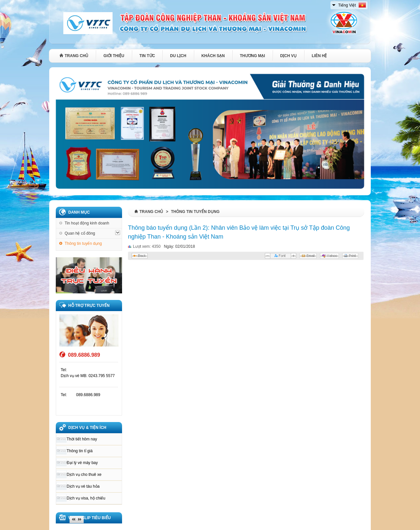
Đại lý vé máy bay (82, 463)
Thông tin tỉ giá (80, 451)
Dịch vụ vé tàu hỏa (83, 486)
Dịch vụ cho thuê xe (84, 475)
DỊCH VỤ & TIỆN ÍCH (87, 428)
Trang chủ (151, 212)
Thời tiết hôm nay (82, 439)
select (334, 4)
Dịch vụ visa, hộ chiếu (86, 498)
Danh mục (79, 212)
